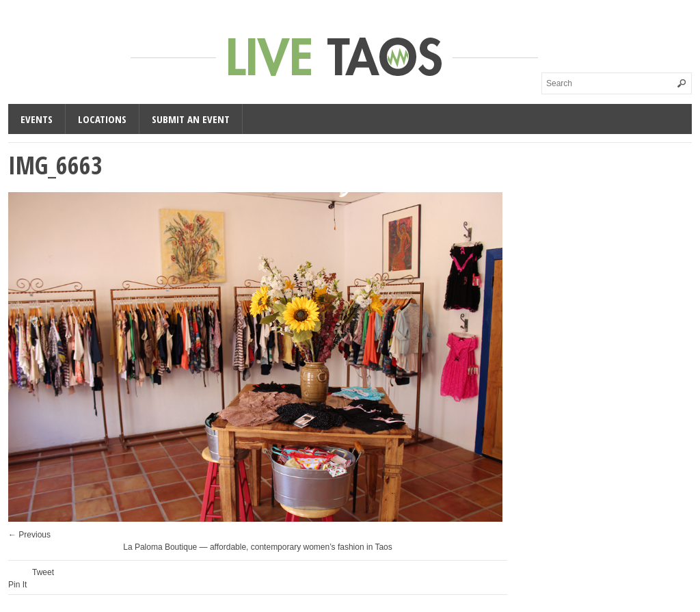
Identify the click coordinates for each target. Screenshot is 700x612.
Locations (102, 119)
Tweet (43, 572)
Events (37, 119)
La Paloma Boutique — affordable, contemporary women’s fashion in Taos (258, 547)
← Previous (29, 535)
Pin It (17, 585)
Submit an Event (191, 119)
